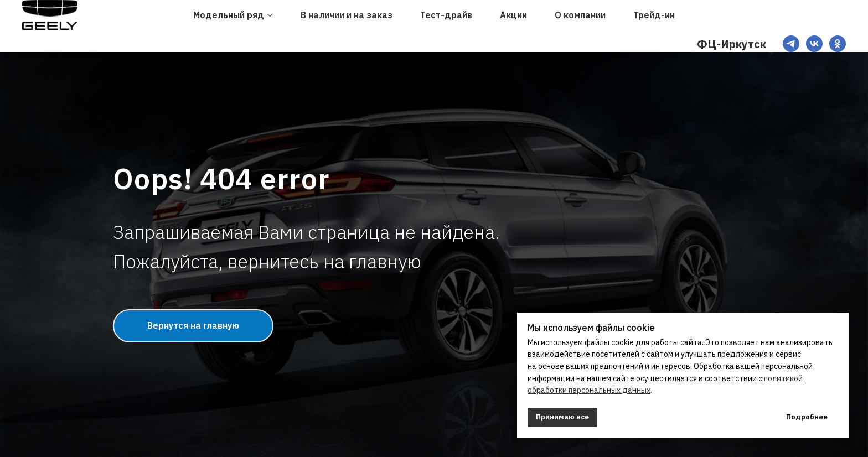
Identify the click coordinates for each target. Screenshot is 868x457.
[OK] (838, 44)
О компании (580, 15)
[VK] (814, 44)
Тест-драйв (446, 15)
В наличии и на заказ (347, 15)
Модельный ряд (229, 15)
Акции (513, 15)
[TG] (791, 44)
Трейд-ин (654, 15)
